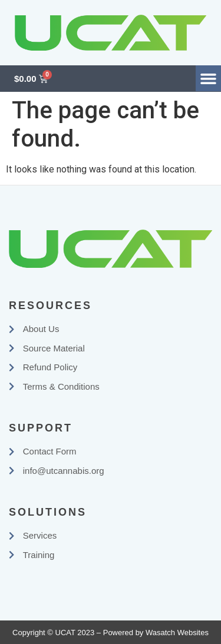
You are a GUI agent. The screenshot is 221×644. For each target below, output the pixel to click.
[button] (209, 78)
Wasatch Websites (177, 633)
